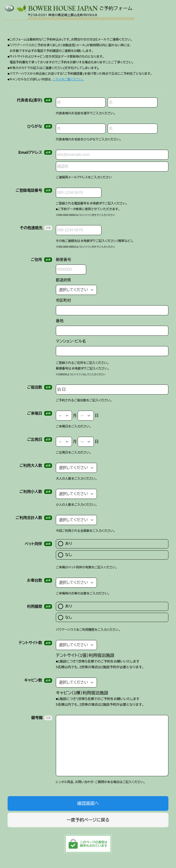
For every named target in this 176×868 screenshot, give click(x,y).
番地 (60, 321)
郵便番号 (63, 260)
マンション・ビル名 (71, 341)
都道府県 (63, 280)
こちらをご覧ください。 (68, 79)
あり (65, 544)
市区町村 (63, 300)
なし (65, 555)
